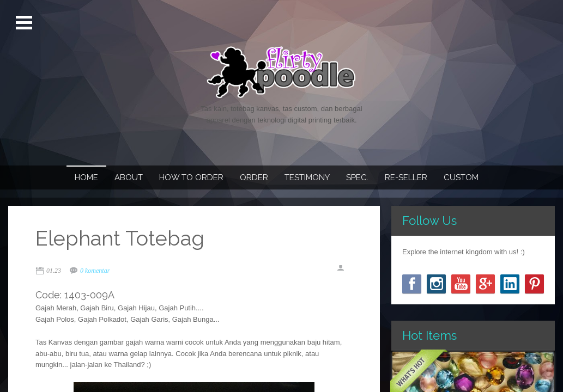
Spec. (357, 177)
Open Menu (25, 23)
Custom (461, 177)
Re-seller (406, 177)
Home (86, 177)
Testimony (307, 177)
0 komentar (95, 271)
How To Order (191, 177)
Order (254, 177)
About (129, 177)
